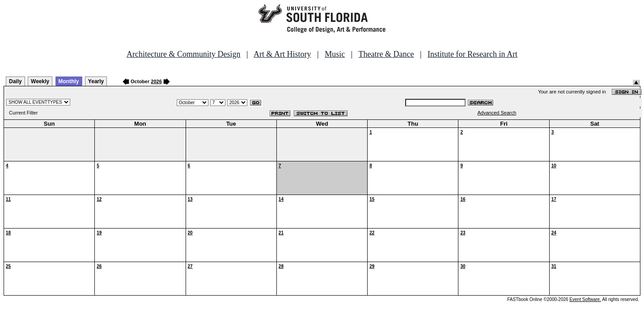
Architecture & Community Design (183, 54)
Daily (15, 81)
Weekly (40, 81)
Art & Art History (282, 54)
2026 (156, 81)
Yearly (96, 81)
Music (335, 54)
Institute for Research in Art (472, 54)
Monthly (69, 81)
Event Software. (585, 299)
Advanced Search (497, 113)
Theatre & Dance (386, 54)
